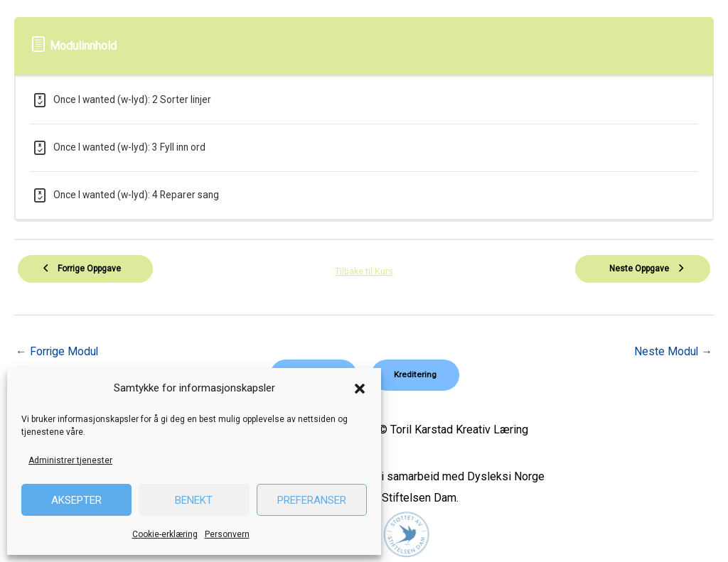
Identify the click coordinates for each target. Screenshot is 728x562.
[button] (360, 389)
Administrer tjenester (70, 460)
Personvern (227, 534)
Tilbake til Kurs (364, 270)
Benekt (194, 500)
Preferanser (312, 500)
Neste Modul (673, 351)
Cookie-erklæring (165, 534)
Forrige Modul (58, 351)
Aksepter (76, 500)
